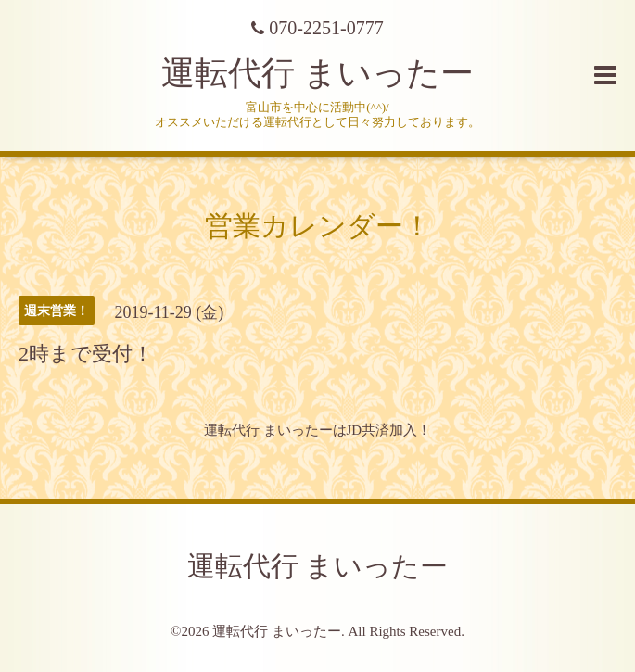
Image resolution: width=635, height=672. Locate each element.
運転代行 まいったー (317, 73)
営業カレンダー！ (318, 226)
